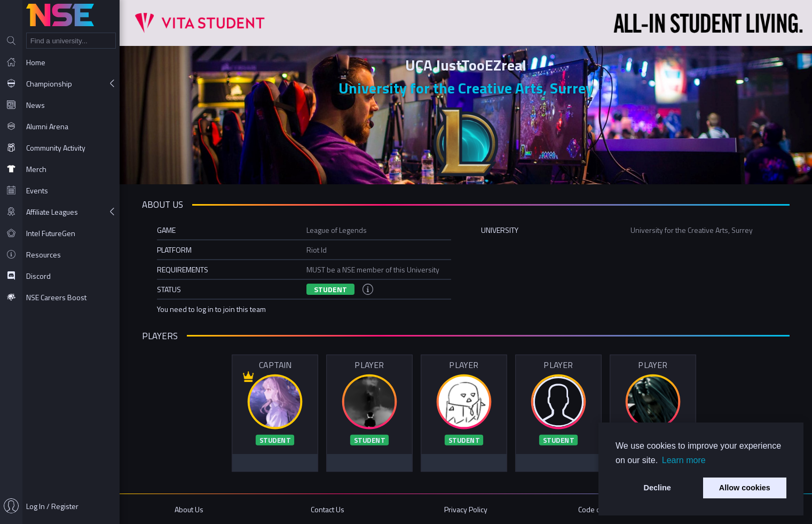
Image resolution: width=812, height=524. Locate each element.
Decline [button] (657, 488)
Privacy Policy (466, 509)
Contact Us (328, 509)
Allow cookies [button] (745, 488)
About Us (189, 509)
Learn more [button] (684, 460)
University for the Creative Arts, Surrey (466, 88)
